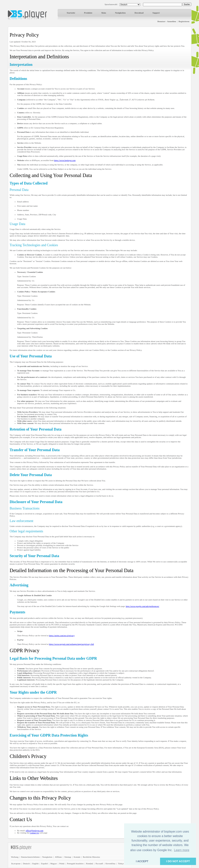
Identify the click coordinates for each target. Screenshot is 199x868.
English (35, 863)
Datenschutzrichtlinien (30, 857)
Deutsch (26, 863)
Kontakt (77, 857)
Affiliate (58, 857)
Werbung (15, 857)
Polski (62, 863)
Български (16, 863)
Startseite (71, 13)
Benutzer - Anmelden (167, 21)
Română (90, 863)
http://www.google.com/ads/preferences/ (142, 606)
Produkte (88, 13)
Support (156, 13)
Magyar (54, 863)
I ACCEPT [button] (142, 861)
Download (139, 13)
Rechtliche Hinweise (91, 857)
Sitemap (68, 857)
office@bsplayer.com (34, 830)
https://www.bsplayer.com (65, 160)
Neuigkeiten (120, 13)
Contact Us (34, 833)
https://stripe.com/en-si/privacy (62, 635)
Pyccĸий (99, 863)
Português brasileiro (75, 863)
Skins (104, 13)
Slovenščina (110, 863)
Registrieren (184, 21)
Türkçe (121, 863)
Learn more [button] (182, 850)
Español (44, 863)
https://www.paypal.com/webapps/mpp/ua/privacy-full (72, 644)
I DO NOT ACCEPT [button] (178, 861)
